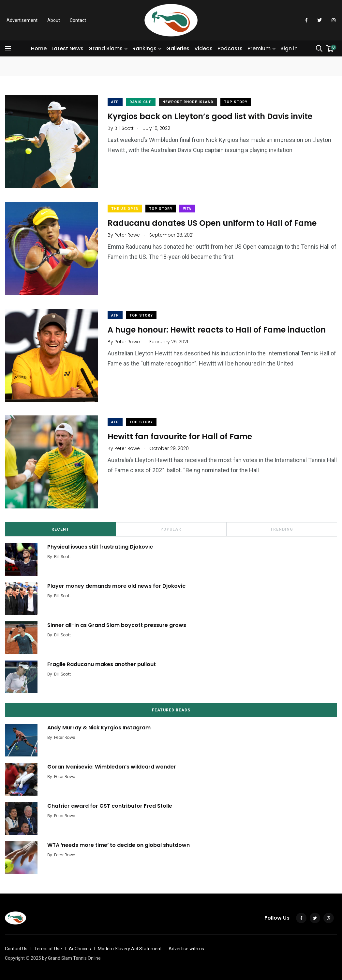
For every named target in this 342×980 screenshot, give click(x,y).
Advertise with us (186, 949)
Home (39, 48)
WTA (187, 209)
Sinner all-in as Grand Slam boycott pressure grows (117, 625)
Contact (78, 20)
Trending (282, 529)
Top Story (236, 102)
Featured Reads (171, 710)
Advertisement (22, 20)
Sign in (289, 48)
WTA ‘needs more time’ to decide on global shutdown (119, 845)
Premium (259, 48)
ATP (115, 102)
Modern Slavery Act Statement (130, 949)
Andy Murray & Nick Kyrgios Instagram (99, 727)
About (54, 20)
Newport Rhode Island (188, 102)
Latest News (67, 48)
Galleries (178, 48)
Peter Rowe (65, 737)
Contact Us (16, 949)
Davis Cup (141, 102)
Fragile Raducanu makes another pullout (102, 664)
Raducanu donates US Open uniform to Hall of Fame (212, 223)
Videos (203, 48)
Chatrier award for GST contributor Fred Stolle (110, 806)
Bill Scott (62, 557)
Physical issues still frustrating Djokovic (100, 546)
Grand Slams (105, 48)
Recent (60, 529)
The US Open (125, 209)
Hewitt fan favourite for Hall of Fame (180, 436)
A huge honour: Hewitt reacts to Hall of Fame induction (217, 329)
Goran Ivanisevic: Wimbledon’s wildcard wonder (112, 766)
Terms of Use (48, 949)
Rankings (144, 48)
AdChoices (80, 949)
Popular (171, 529)
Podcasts (230, 48)
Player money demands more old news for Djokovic (116, 586)
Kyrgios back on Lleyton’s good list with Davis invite (210, 116)
